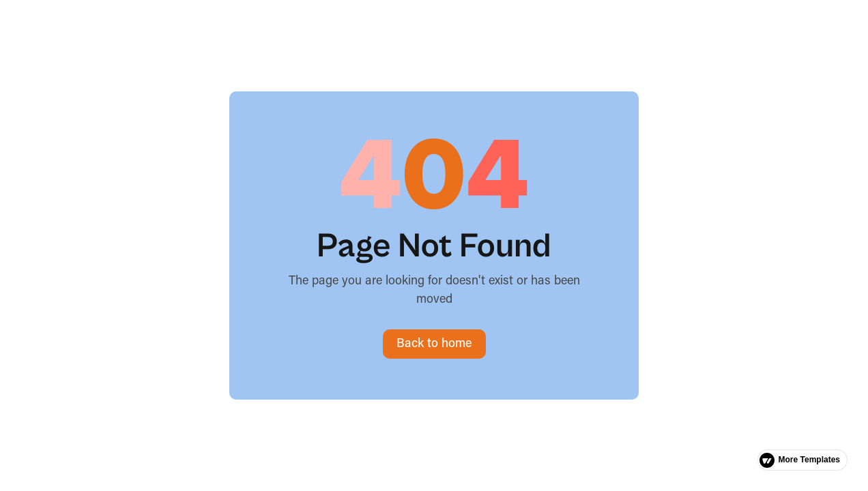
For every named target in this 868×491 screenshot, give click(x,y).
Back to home (434, 344)
